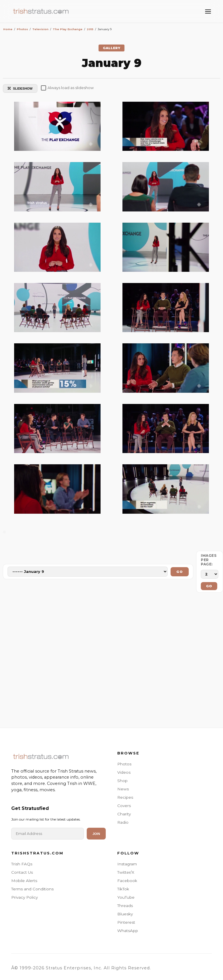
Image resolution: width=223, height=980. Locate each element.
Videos (124, 772)
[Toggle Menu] (208, 11)
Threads (125, 906)
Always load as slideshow (67, 88)
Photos (124, 764)
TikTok (123, 889)
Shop (122, 781)
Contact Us (22, 872)
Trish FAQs (22, 864)
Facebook (127, 881)
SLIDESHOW (20, 88)
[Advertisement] (111, 662)
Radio (123, 822)
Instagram (127, 864)
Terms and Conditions (32, 889)
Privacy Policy (24, 897)
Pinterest (126, 922)
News (123, 789)
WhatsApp (128, 931)
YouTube (126, 897)
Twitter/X (126, 872)
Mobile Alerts (24, 881)
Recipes (125, 797)
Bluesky (125, 914)
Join (96, 834)
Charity (124, 814)
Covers (124, 806)
